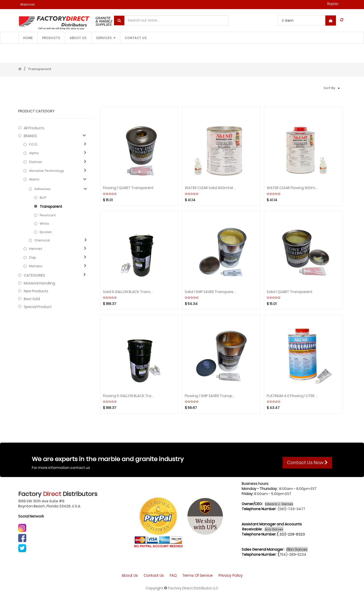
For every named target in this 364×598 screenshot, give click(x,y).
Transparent (40, 69)
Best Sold (32, 299)
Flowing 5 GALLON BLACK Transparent (128, 396)
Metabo (36, 266)
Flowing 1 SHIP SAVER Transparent (210, 396)
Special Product (38, 307)
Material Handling (39, 283)
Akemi (34, 179)
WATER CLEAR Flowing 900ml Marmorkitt (292, 188)
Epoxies (46, 232)
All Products (34, 128)
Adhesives (43, 189)
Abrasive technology (47, 171)
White (44, 224)
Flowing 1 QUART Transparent (128, 188)
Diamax (36, 162)
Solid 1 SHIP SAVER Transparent (210, 292)
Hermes (36, 249)
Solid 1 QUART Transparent (290, 292)
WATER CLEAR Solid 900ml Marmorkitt (210, 188)
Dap (33, 258)
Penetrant (48, 215)
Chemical (42, 240)
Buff (43, 198)
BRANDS (30, 136)
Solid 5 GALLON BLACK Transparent (128, 292)
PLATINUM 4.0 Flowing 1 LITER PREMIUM (292, 396)
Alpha (34, 153)
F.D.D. (33, 145)
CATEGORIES (34, 275)
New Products (36, 291)
